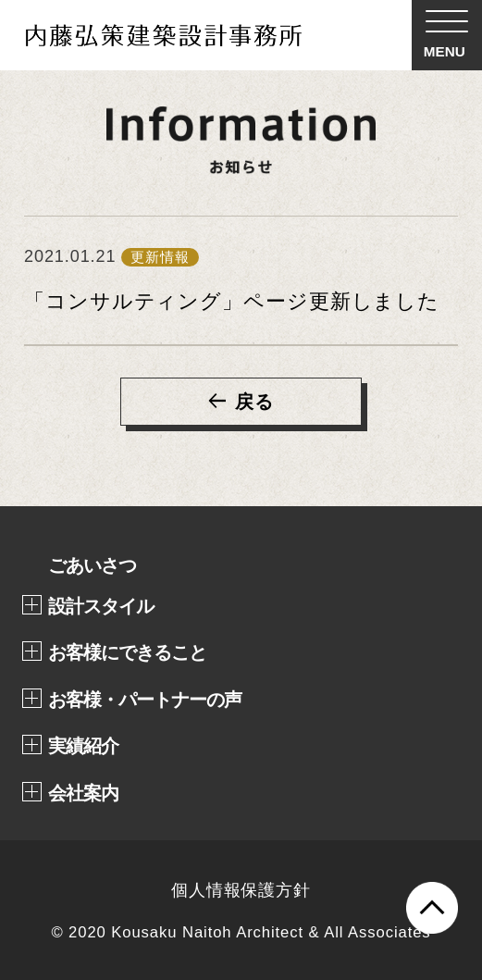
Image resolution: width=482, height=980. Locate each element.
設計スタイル (101, 606)
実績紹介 (83, 746)
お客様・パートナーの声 (145, 700)
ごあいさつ (92, 565)
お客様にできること (127, 652)
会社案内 (83, 793)
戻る (254, 402)
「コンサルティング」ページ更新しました (232, 301)
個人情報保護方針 (241, 890)
